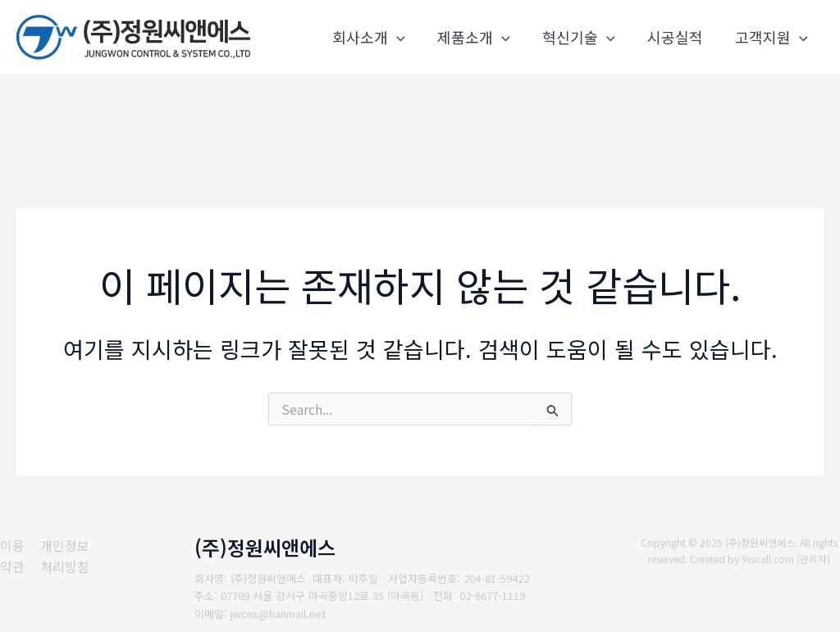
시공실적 (678, 37)
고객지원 (772, 37)
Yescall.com (769, 559)
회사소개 (380, 37)
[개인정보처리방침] (71, 556)
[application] (408, 37)
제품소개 (483, 37)
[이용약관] (13, 556)
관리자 (814, 559)
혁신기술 (584, 37)
